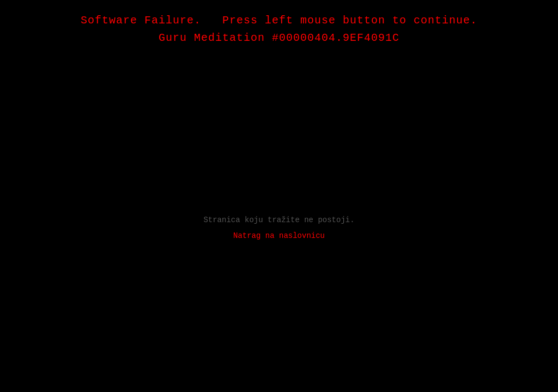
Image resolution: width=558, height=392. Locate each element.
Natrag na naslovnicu (279, 236)
